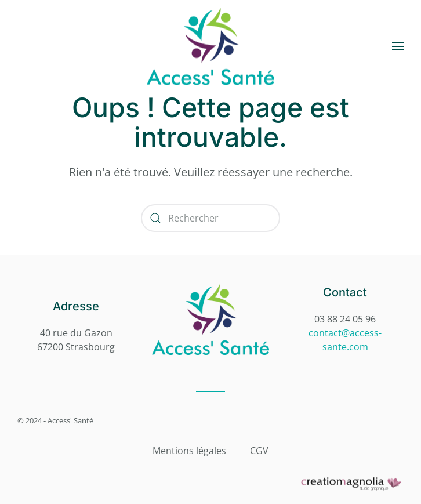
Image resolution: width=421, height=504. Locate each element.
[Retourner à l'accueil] (210, 47)
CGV (259, 451)
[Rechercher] (210, 218)
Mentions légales (189, 451)
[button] (398, 46)
